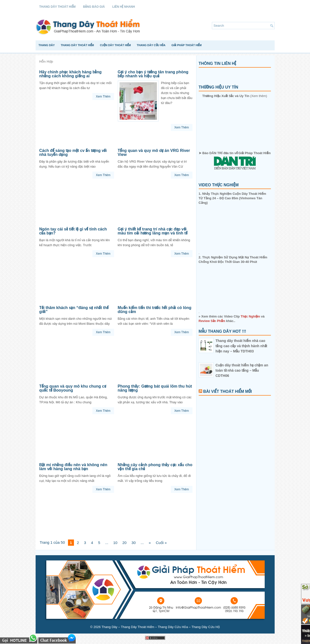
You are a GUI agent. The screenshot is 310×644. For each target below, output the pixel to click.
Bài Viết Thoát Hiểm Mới (227, 391)
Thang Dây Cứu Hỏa (151, 45)
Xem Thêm (103, 97)
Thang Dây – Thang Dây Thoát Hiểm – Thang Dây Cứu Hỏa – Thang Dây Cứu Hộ (161, 627)
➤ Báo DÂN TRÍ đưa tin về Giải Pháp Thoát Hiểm (235, 161)
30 (134, 543)
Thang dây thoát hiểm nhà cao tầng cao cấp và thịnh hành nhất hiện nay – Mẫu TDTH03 (242, 346)
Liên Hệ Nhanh (124, 7)
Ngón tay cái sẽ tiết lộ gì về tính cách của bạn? (73, 231)
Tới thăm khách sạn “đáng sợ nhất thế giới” (74, 310)
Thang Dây (47, 45)
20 (124, 543)
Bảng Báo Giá (94, 7)
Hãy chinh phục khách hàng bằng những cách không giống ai (70, 74)
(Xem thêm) (235, 96)
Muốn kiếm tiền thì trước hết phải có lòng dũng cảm (155, 310)
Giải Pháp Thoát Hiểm (186, 45)
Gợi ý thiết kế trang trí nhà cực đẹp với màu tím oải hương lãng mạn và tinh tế (153, 231)
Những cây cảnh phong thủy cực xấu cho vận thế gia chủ (155, 467)
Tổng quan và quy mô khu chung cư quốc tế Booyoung (73, 388)
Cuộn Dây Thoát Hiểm (115, 45)
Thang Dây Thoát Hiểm (58, 7)
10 (115, 543)
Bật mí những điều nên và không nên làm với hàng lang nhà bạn (73, 467)
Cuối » (161, 543)
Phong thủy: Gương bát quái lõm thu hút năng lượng (155, 388)
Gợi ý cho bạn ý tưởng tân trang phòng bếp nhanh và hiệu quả (153, 74)
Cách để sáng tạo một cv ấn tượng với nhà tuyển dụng (73, 153)
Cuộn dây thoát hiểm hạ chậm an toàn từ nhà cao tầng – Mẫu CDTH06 (242, 370)
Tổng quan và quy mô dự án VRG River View (154, 153)
